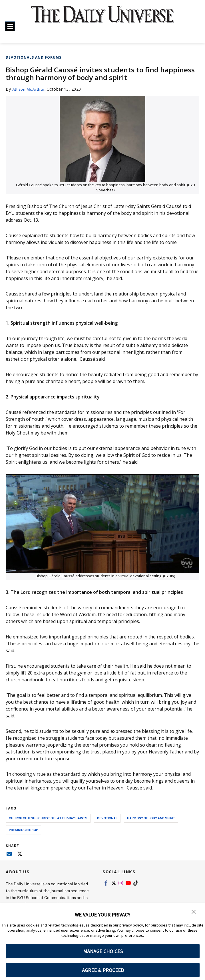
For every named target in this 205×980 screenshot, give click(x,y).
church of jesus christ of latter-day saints (48, 818)
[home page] (103, 18)
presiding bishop (23, 830)
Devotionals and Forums (34, 57)
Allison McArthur (29, 89)
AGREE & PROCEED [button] (103, 970)
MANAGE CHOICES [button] (103, 951)
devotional (107, 818)
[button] (194, 912)
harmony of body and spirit (151, 818)
